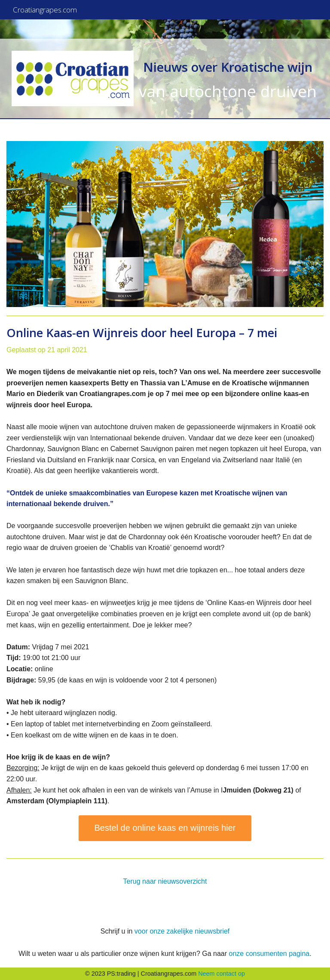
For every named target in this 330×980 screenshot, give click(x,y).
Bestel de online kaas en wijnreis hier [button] (165, 828)
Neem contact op (222, 974)
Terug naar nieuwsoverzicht (165, 881)
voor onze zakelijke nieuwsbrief (182, 931)
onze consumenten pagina (269, 954)
